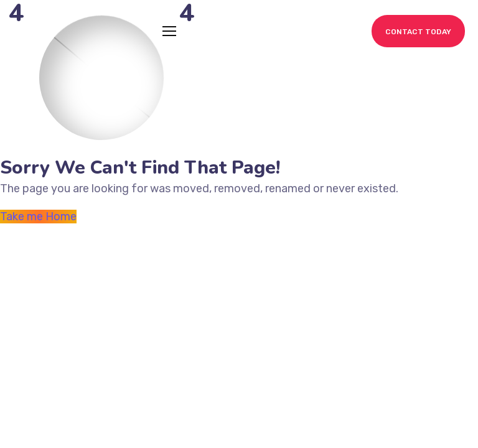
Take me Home (38, 217)
